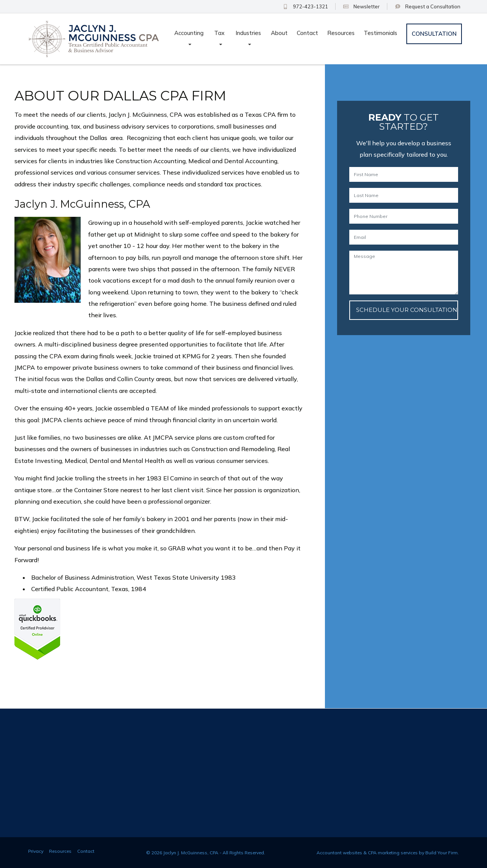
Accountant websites (339, 853)
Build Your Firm (442, 853)
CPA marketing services (393, 853)
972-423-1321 (305, 6)
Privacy (36, 851)
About (279, 33)
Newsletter (361, 6)
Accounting (189, 33)
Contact (307, 33)
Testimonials (380, 33)
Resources (341, 33)
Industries (248, 33)
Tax (219, 33)
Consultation (428, 6)
